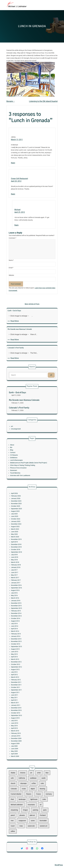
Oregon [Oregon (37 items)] (28, 806)
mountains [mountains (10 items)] (32, 803)
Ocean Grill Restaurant (19, 179)
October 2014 (23, 621)
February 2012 (23, 654)
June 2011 (23, 662)
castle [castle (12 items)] (38, 789)
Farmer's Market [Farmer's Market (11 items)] (23, 798)
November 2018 (24, 582)
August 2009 (23, 688)
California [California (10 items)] (26, 789)
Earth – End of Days (24, 396)
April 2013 (22, 641)
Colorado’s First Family (25, 404)
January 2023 (23, 568)
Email (11, 268)
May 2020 (22, 575)
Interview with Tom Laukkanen (26, 468)
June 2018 (23, 588)
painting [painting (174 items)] (34, 806)
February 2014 (23, 629)
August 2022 (23, 571)
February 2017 (23, 600)
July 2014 (22, 624)
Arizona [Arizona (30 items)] (27, 786)
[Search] (42, 375)
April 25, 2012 (20, 212)
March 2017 (23, 599)
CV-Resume (22, 457)
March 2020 (23, 577)
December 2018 (23, 581)
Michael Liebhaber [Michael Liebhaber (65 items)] (24, 803)
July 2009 (22, 690)
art (21, 426)
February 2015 (23, 617)
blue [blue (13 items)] (40, 786)
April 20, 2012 (16, 181)
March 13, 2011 (17, 140)
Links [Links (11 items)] (39, 801)
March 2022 (23, 572)
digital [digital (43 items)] (32, 795)
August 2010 (23, 675)
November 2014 (24, 619)
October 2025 (23, 560)
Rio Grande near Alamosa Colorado (28, 400)
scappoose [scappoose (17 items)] (27, 812)
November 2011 (24, 657)
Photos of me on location (25, 464)
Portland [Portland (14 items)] (38, 809)
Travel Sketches (23, 466)
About (21, 451)
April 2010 (22, 680)
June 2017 (23, 596)
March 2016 (23, 610)
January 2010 (23, 684)
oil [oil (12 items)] (37, 803)
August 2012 (23, 648)
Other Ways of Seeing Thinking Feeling (27, 462)
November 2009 (24, 687)
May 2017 (22, 597)
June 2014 (23, 625)
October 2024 (23, 567)
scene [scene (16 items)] (32, 812)
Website (11, 275)
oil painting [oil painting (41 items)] (22, 806)
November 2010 (24, 671)
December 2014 (23, 618)
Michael (17, 210)
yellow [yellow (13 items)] (22, 818)
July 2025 (22, 564)
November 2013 (24, 633)
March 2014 (23, 628)
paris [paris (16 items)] (39, 806)
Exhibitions (22, 458)
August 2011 (23, 661)
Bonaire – (11, 101)
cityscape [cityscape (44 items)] (27, 792)
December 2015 (23, 612)
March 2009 (23, 695)
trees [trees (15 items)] (26, 815)
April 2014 (22, 626)
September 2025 (24, 561)
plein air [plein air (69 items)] (32, 809)
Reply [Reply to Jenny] (13, 163)
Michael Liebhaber (9, 865)
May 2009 (22, 693)
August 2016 (23, 606)
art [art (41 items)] (32, 786)
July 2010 (22, 676)
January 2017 (23, 601)
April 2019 (22, 579)
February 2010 (23, 683)
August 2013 (23, 637)
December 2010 (23, 669)
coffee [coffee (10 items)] (33, 792)
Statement (22, 465)
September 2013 (24, 636)
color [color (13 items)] (38, 792)
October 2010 (23, 672)
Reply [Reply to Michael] (17, 225)
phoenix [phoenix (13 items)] (27, 809)
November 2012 (24, 644)
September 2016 (24, 604)
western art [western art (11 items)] (38, 815)
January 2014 (23, 630)
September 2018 (24, 585)
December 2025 (23, 557)
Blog (21, 454)
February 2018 (23, 592)
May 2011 (22, 664)
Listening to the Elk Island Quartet (43, 101)
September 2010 (24, 673)
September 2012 (24, 647)
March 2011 (23, 666)
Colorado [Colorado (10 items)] (22, 795)
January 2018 (23, 593)
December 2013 (23, 632)
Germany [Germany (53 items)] (41, 798)
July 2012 (22, 650)
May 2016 (22, 608)
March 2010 (23, 682)
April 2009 (22, 694)
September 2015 (24, 615)
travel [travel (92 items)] (21, 815)
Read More (15, 321)
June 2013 (23, 639)
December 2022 (23, 570)
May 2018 (22, 589)
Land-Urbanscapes (24, 460)
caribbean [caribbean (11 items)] (33, 789)
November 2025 (24, 559)
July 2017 (22, 595)
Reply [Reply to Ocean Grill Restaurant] (13, 194)
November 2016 (24, 603)
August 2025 (23, 563)
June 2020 (23, 574)
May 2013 (22, 640)
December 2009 (23, 686)
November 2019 (24, 578)
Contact (22, 455)
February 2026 (23, 555)
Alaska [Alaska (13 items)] (22, 786)
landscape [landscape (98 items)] (27, 801)
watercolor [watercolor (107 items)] (32, 815)
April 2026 (22, 553)
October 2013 (23, 635)
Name (11, 260)
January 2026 (23, 556)
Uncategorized (23, 428)
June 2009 (23, 691)
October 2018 (23, 584)
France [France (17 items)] (35, 798)
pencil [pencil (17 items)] (21, 809)
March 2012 (23, 653)
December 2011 (23, 655)
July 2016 (22, 607)
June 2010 (23, 677)
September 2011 (24, 659)
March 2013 (23, 643)
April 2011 (22, 665)
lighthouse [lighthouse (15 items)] (33, 801)
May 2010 (22, 679)
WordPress (59, 865)
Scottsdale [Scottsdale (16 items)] (38, 812)
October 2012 (23, 646)
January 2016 (23, 611)
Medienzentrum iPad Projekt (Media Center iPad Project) (30, 461)
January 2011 (23, 668)
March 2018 (23, 590)
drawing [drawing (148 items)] (38, 795)
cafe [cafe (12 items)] (21, 789)
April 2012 (22, 651)
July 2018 (22, 586)
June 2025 (23, 566)
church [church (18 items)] (22, 792)
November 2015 (24, 614)
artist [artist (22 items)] (36, 786)
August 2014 (23, 622)
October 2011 (23, 658)
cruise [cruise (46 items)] (28, 795)
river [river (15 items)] (21, 812)
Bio (21, 453)
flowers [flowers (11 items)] (30, 798)
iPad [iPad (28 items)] (21, 801)
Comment (12, 238)
